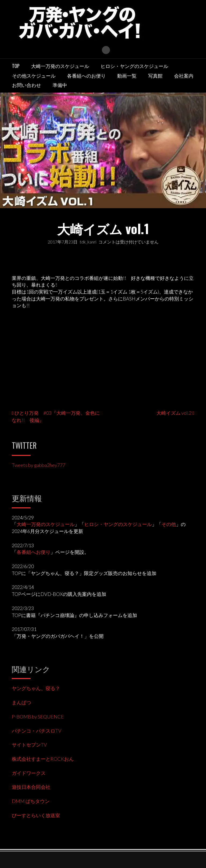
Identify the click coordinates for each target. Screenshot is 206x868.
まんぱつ (21, 702)
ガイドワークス (29, 773)
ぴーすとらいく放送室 (36, 815)
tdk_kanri (88, 242)
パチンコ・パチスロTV (37, 731)
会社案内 (184, 75)
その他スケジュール (34, 75)
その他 (169, 524)
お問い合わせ (27, 85)
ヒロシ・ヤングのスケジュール (134, 66)
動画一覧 (127, 75)
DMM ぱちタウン (31, 801)
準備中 (60, 85)
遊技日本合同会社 (31, 787)
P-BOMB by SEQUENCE (38, 717)
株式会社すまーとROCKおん (43, 759)
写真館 (155, 75)
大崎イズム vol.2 (174, 413)
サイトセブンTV (29, 745)
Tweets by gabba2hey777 (38, 465)
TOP (16, 66)
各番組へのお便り (86, 75)
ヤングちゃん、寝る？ (36, 688)
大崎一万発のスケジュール (60, 66)
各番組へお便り (34, 552)
